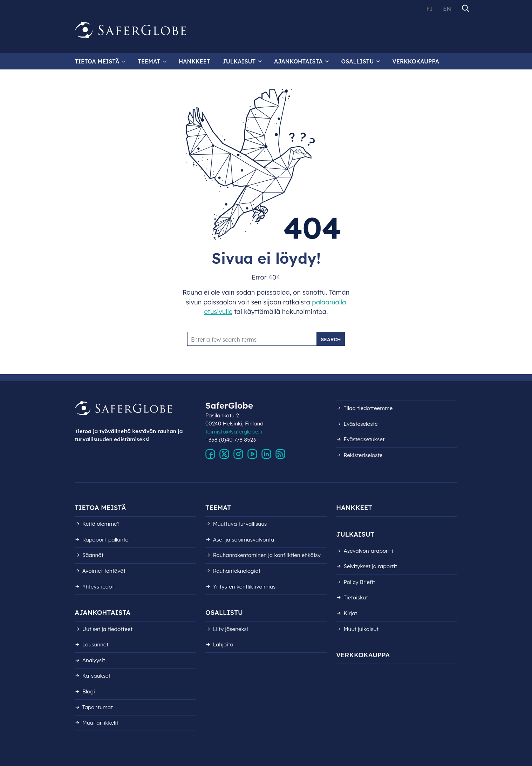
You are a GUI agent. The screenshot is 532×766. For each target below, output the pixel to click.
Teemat (149, 61)
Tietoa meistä (97, 61)
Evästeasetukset (364, 439)
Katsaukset (96, 676)
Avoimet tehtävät (104, 571)
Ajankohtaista (298, 61)
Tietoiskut (356, 597)
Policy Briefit (360, 582)
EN (447, 9)
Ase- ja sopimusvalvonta (244, 540)
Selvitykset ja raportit (371, 566)
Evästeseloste (361, 424)
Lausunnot (96, 644)
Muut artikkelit (100, 723)
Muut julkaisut (361, 629)
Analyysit (94, 660)
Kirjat (351, 613)
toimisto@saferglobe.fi (234, 432)
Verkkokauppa (416, 61)
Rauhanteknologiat (237, 571)
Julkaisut (239, 61)
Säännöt (93, 555)
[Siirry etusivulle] (131, 30)
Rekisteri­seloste (363, 455)
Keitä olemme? (101, 524)
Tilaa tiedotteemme (368, 408)
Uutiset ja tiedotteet (107, 629)
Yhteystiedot (98, 587)
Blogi (89, 691)
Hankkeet (194, 61)
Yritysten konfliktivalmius (244, 587)
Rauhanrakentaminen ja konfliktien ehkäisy (267, 555)
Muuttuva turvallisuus (240, 524)
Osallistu (358, 61)
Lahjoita (223, 644)
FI (429, 9)
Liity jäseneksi (231, 629)
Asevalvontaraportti (369, 551)
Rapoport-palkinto (105, 540)
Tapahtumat (98, 707)
